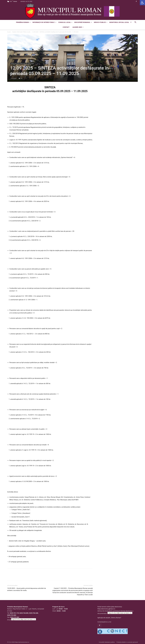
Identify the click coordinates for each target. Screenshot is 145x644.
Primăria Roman (23, 22)
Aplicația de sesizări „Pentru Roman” (109, 618)
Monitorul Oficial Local (119, 22)
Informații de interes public (44, 22)
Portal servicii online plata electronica (110, 607)
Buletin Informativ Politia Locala (21, 32)
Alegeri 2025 (78, 27)
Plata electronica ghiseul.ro (106, 609)
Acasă (9, 32)
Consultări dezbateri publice (107, 642)
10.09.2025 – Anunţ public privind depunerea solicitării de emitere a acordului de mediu (27, 589)
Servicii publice (101, 22)
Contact (66, 27)
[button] (142, 3)
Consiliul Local (65, 22)
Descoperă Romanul (83, 22)
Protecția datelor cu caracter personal (127, 642)
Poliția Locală (30, 63)
